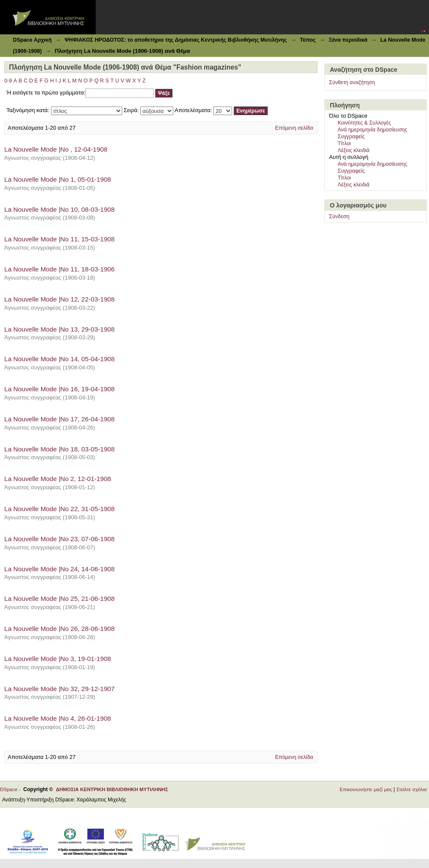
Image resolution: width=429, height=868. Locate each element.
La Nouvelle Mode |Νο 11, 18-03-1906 (59, 269)
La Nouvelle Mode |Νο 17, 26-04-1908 (59, 419)
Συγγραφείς (351, 137)
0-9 (8, 81)
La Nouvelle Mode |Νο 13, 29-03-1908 (59, 329)
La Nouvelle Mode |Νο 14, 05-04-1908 (59, 359)
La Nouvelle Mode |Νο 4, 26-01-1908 (58, 718)
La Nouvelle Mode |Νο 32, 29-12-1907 (59, 689)
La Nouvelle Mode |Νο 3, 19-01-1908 (58, 659)
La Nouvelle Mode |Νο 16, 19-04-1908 (59, 389)
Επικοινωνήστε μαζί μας (366, 789)
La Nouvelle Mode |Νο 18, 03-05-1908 (59, 449)
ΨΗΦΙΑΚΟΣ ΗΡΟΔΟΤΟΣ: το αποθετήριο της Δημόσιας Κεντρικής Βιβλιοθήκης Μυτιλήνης (175, 40)
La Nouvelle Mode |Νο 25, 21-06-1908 (59, 598)
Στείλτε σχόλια (412, 789)
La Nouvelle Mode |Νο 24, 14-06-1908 (59, 569)
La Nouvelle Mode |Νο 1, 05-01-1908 (58, 179)
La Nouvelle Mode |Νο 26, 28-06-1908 (59, 629)
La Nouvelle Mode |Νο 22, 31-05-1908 (59, 509)
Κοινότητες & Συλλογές (364, 123)
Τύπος (308, 40)
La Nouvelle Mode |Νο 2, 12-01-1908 (58, 479)
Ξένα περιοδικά (348, 40)
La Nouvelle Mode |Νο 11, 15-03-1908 (59, 239)
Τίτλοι (344, 143)
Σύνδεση (339, 216)
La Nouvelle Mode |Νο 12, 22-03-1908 (59, 299)
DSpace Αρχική (32, 40)
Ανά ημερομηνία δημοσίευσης (372, 130)
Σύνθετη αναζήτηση (352, 82)
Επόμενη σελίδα (294, 128)
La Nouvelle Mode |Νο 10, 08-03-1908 (59, 209)
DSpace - (12, 789)
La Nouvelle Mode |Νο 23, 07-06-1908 (59, 539)
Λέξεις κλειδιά (353, 150)
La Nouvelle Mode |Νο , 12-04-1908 (56, 149)
